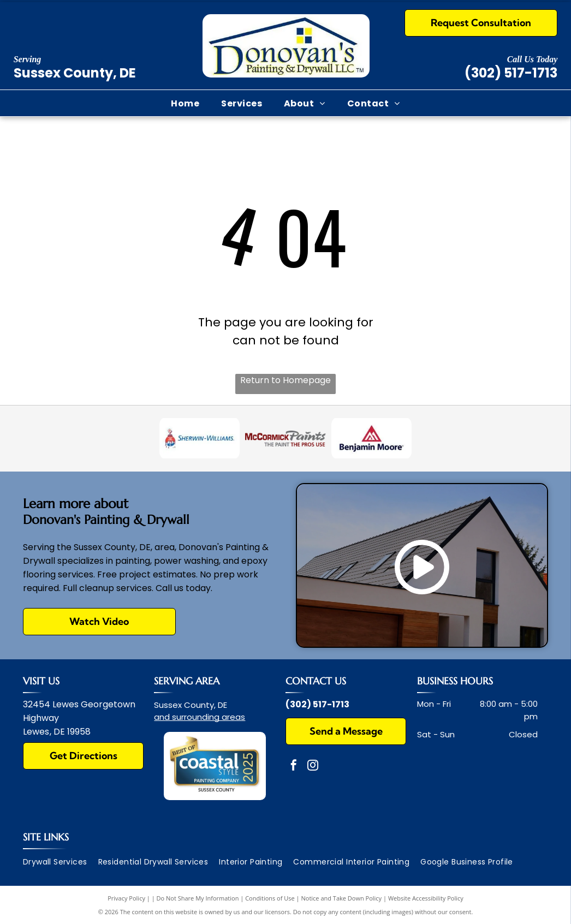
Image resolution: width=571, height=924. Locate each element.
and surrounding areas (200, 717)
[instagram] (313, 767)
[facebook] (294, 767)
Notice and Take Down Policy (342, 898)
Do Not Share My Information (198, 898)
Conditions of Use (270, 898)
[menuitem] (185, 103)
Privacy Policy (126, 898)
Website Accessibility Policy (426, 898)
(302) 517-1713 (511, 73)
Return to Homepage (285, 380)
